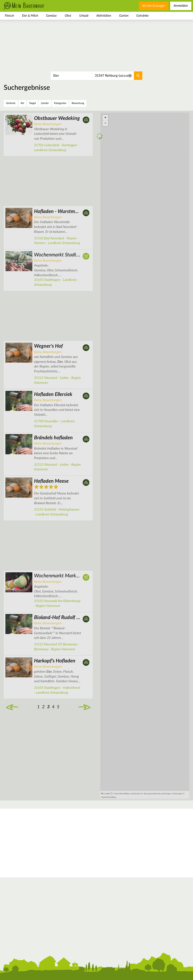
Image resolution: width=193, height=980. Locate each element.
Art (22, 103)
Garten (124, 16)
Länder (45, 103)
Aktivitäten (104, 16)
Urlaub (84, 16)
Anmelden (181, 6)
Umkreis (11, 103)
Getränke (143, 16)
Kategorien (60, 103)
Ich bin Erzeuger (154, 6)
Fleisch (9, 16)
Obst (68, 16)
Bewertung (78, 103)
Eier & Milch (30, 16)
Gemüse (51, 16)
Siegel (32, 103)
